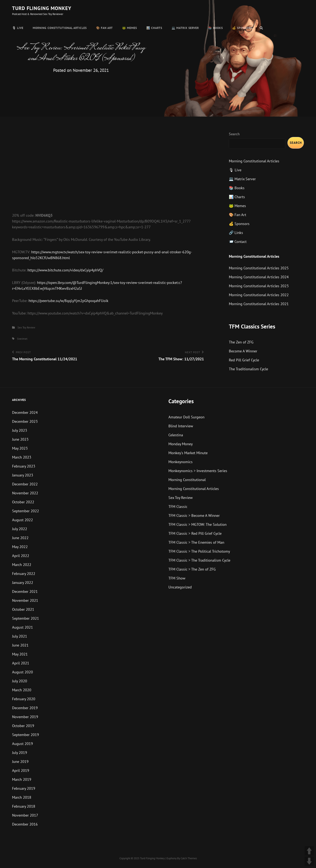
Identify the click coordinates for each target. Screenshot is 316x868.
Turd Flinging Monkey (42, 8)
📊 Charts (154, 28)
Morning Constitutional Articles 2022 (259, 295)
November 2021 (25, 600)
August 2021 (23, 627)
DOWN (309, 861)
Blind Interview (181, 426)
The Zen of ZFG (241, 342)
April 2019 (21, 770)
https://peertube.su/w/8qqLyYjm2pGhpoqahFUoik (68, 301)
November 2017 (25, 815)
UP (309, 851)
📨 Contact (238, 242)
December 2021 (25, 591)
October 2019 (23, 726)
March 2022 (22, 565)
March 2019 (22, 779)
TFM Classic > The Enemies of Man (196, 542)
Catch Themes (189, 858)
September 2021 (26, 618)
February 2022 (24, 574)
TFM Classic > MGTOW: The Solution (197, 524)
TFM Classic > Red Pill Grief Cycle (195, 533)
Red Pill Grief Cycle (244, 360)
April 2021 (21, 663)
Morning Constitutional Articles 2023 (259, 286)
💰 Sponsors (242, 28)
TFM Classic (178, 507)
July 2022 (20, 529)
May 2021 (20, 654)
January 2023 (23, 475)
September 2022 (26, 511)
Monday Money (181, 444)
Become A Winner (243, 351)
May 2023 (20, 448)
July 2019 (20, 753)
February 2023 (24, 466)
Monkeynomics (181, 462)
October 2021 (23, 609)
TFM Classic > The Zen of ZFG (192, 569)
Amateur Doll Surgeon (186, 417)
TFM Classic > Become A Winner (194, 515)
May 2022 (20, 547)
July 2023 (20, 430)
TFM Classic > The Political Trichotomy (199, 551)
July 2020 (20, 681)
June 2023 (20, 439)
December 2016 (25, 824)
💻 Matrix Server (185, 28)
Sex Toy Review (26, 328)
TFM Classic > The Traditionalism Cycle (199, 560)
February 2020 (24, 699)
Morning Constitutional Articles (60, 28)
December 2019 (25, 708)
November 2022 (25, 493)
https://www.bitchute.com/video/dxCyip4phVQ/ (65, 270)
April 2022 (21, 556)
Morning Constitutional (187, 480)
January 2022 (23, 583)
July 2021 (20, 636)
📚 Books (216, 28)
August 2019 (23, 744)
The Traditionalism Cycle (248, 369)
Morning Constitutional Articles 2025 (259, 268)
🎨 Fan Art (104, 28)
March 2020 (22, 690)
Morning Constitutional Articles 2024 (259, 277)
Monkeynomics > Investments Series (198, 471)
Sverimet (22, 339)
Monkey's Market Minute (188, 453)
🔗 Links (236, 233)
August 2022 (23, 520)
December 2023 (25, 421)
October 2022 (23, 502)
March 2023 (22, 457)
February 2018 (24, 806)
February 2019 (24, 788)
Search (234, 134)
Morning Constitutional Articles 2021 (259, 304)
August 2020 (23, 672)
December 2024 (25, 412)
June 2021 (20, 645)
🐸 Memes (130, 28)
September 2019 (26, 735)
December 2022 (25, 484)
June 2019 (20, 762)
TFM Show (177, 578)
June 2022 (20, 538)
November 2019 (25, 717)
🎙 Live (18, 28)
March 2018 (22, 797)
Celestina (176, 435)
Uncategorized (180, 587)
